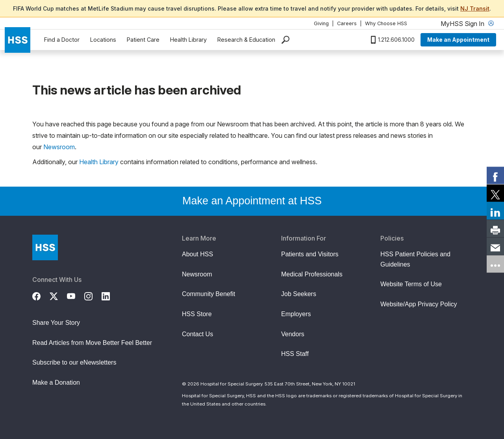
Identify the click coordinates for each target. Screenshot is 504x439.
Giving (321, 23)
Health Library (188, 40)
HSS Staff (295, 354)
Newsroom (59, 147)
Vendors (293, 334)
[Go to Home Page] (45, 247)
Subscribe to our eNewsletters (74, 362)
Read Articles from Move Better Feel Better (92, 343)
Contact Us (197, 334)
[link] (495, 175)
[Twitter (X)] (58, 295)
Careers (347, 23)
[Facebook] (41, 295)
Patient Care (143, 40)
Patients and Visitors (310, 254)
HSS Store (197, 314)
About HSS (197, 254)
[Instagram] (93, 295)
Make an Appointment (458, 40)
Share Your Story (56, 323)
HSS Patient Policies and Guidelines (415, 259)
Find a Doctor (62, 40)
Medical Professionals (312, 274)
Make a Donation (56, 383)
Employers (296, 314)
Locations (103, 40)
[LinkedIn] (110, 295)
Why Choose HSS (386, 23)
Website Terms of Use (411, 284)
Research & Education (246, 40)
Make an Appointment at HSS (252, 201)
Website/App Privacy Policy (419, 304)
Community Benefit (208, 294)
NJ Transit (475, 8)
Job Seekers (299, 294)
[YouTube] (76, 295)
